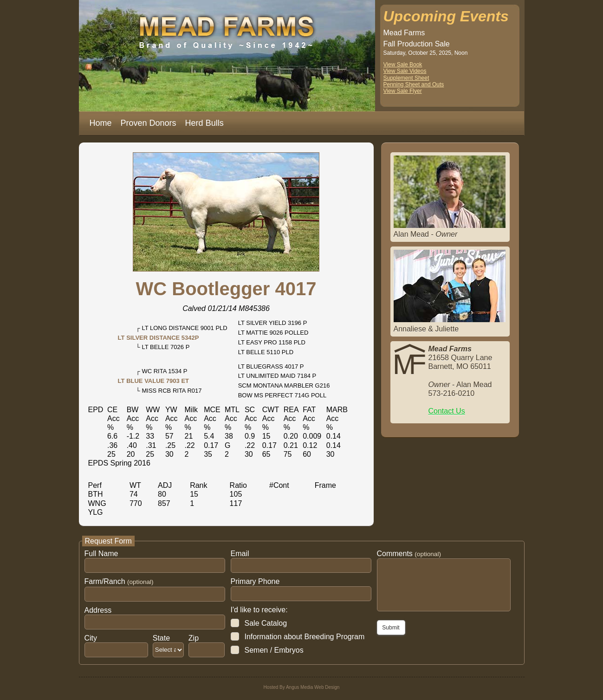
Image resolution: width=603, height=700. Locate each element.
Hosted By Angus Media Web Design (302, 687)
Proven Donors (149, 123)
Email (240, 554)
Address (98, 610)
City (91, 638)
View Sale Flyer (403, 91)
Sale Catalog (266, 623)
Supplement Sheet (406, 78)
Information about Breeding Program (305, 637)
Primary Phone (255, 581)
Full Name (101, 554)
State (161, 638)
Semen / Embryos (274, 650)
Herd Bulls (204, 123)
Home (101, 123)
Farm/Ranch (119, 581)
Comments (409, 554)
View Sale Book (403, 65)
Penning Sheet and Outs (414, 84)
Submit (391, 628)
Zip (194, 638)
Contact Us (447, 411)
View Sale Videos (405, 71)
